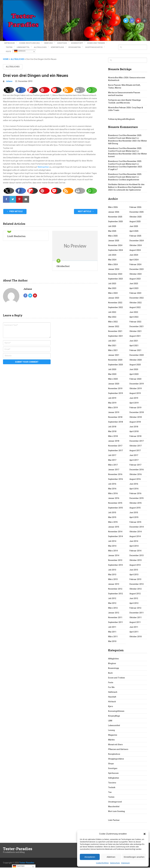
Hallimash (113, 689)
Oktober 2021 (136, 328)
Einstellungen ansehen (134, 857)
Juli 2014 (112, 538)
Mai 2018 (112, 428)
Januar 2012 (114, 609)
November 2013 (115, 557)
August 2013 (135, 562)
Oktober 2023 (136, 271)
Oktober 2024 (136, 242)
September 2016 (115, 476)
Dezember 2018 (137, 409)
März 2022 (113, 318)
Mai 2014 (112, 543)
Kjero (111, 703)
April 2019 (134, 400)
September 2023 (115, 275)
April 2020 (134, 371)
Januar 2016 (114, 495)
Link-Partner (114, 817)
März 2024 (113, 261)
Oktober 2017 (136, 442)
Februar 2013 (135, 576)
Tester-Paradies (18, 846)
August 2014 (135, 533)
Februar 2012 (135, 605)
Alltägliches (66, 46)
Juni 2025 (134, 223)
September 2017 (115, 447)
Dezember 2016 (137, 466)
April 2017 (134, 457)
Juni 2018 (134, 423)
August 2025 (135, 218)
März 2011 (113, 633)
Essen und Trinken (15, 46)
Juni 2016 (134, 481)
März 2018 (113, 433)
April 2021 (134, 342)
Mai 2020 (112, 371)
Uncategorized (115, 798)
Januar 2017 (114, 466)
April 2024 (134, 256)
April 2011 (134, 629)
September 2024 (115, 247)
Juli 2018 (112, 423)
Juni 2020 (134, 366)
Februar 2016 (135, 490)
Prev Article (15, 208)
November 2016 (115, 471)
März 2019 (113, 404)
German (61, 49)
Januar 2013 (114, 581)
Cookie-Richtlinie (102, 863)
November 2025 (115, 213)
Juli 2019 (112, 395)
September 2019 (115, 390)
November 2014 (115, 528)
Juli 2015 (112, 509)
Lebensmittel (48, 46)
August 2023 (135, 275)
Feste (50, 49)
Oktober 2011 (136, 614)
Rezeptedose (114, 751)
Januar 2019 (114, 409)
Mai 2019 (112, 400)
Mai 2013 (112, 571)
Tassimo (112, 779)
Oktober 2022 (136, 299)
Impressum (125, 863)
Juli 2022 (112, 309)
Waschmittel (114, 803)
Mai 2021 (112, 342)
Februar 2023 (135, 290)
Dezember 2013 (137, 552)
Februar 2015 (135, 519)
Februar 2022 (135, 318)
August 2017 (135, 447)
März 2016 (113, 490)
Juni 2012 (134, 595)
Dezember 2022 (137, 295)
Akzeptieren (90, 857)
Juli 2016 (112, 481)
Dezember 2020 (137, 352)
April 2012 (134, 600)
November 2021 (115, 328)
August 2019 (135, 390)
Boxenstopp (81, 42)
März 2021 (113, 347)
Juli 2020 (112, 366)
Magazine (113, 732)
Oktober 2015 (136, 500)
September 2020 (115, 361)
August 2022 (135, 304)
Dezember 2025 (137, 209)
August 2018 (135, 419)
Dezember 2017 (137, 438)
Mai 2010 (112, 638)
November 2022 (115, 299)
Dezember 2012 (137, 581)
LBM (110, 717)
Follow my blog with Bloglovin (121, 116)
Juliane (9, 78)
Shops (111, 760)
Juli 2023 (112, 280)
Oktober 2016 (136, 471)
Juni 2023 (134, 280)
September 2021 (115, 333)
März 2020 (113, 376)
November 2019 (115, 385)
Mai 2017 (112, 457)
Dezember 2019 (137, 380)
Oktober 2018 (136, 414)
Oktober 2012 (136, 586)
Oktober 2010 (136, 633)
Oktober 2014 (136, 528)
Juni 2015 (134, 509)
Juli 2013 (112, 566)
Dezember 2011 (137, 609)
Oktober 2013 (136, 557)
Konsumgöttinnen (116, 708)
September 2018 (115, 419)
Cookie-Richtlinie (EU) (30, 42)
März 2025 (113, 233)
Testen (32, 46)
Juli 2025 (112, 223)
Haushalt (112, 694)
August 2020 (135, 361)
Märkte (111, 736)
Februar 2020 (135, 376)
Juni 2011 (134, 624)
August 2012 (135, 590)
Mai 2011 (112, 629)
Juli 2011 (112, 624)
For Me (111, 684)
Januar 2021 (114, 352)
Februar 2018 (135, 433)
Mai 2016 (112, 485)
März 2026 (113, 204)
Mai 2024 (112, 256)
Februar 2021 (135, 347)
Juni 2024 (134, 252)
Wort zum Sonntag (116, 808)
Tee (110, 789)
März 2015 (113, 519)
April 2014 (134, 543)
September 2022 (115, 304)
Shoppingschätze (33, 49)
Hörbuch (112, 698)
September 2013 (115, 562)
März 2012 (113, 605)
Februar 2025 (135, 233)
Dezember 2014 (137, 524)
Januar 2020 (114, 380)
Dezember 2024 (137, 237)
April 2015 (134, 514)
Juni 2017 (134, 452)
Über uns (50, 42)
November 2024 (115, 242)
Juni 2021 (134, 337)
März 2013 (113, 576)
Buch (110, 670)
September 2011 (115, 619)
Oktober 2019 (136, 385)
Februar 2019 (135, 404)
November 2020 (115, 357)
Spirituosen (113, 770)
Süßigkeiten (12, 49)
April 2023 (134, 285)
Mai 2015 (112, 514)
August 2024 (135, 247)
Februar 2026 (135, 204)
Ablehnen (111, 857)
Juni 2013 (134, 566)
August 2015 (135, 504)
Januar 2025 (114, 237)
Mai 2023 (112, 285)
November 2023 (115, 271)
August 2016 (135, 476)
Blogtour (112, 660)
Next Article (86, 208)
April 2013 (134, 571)
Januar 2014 (114, 552)
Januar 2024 (114, 266)
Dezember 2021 (137, 323)
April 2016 (134, 485)
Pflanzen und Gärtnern (118, 746)
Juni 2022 (134, 309)
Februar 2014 (135, 547)
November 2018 (115, 414)
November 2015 (115, 500)
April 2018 (134, 428)
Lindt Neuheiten (16, 233)
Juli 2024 (112, 252)
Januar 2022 (114, 323)
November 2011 (115, 614)
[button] (145, 834)
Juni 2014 (134, 538)
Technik (112, 784)
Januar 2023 (114, 295)
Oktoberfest (63, 263)
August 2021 (135, 333)
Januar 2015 (114, 524)
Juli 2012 (112, 595)
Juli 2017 (112, 452)
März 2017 (113, 462)
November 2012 (115, 586)
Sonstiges (65, 42)
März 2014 (113, 547)
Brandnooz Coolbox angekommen (124, 176)
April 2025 (134, 228)
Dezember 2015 (137, 495)
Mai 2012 (112, 600)
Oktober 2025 (136, 213)
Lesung (111, 727)
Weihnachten (43, 164)
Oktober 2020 (136, 357)
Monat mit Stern (115, 741)
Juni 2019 (134, 395)
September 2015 (115, 504)
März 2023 (113, 290)
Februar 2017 (135, 462)
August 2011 (135, 619)
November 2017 (115, 442)
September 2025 (115, 218)
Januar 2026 (114, 209)
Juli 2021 (112, 337)
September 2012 (115, 590)
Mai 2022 (112, 314)
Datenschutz (115, 863)
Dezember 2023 (137, 266)
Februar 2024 (135, 261)
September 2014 (115, 533)
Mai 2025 (112, 228)
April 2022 (134, 314)
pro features (75, 866)
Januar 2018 (114, 438)
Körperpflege (85, 46)
